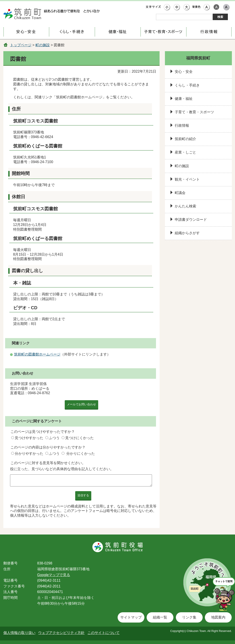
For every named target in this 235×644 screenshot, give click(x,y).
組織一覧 (160, 617)
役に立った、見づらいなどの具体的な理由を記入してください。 (62, 469)
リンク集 (189, 617)
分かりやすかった (29, 454)
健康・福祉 (184, 99)
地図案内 (218, 617)
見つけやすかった (29, 438)
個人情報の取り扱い (19, 633)
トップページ (21, 45)
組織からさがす (187, 233)
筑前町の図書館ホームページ (37, 354)
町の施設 (43, 45)
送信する (83, 495)
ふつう (54, 438)
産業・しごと (185, 152)
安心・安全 (184, 72)
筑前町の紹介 (185, 139)
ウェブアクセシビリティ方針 (61, 633)
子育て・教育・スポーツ (194, 112)
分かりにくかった (81, 454)
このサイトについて (104, 633)
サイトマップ (131, 617)
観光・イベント (187, 179)
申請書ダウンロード (191, 220)
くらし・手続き (187, 85)
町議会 (180, 193)
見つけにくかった (79, 438)
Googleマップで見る (54, 575)
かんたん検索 (185, 206)
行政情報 (182, 125)
